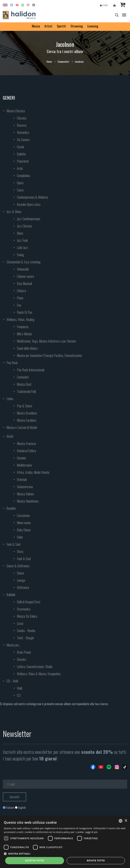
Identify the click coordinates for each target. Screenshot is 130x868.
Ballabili (11, 595)
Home (49, 62)
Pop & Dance (25, 406)
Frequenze (23, 327)
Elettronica (23, 587)
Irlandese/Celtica (26, 451)
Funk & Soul (13, 544)
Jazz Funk (22, 240)
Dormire (21, 659)
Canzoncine (23, 515)
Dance (20, 573)
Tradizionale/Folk (26, 391)
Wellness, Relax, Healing (20, 319)
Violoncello (23, 269)
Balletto (21, 154)
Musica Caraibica (27, 420)
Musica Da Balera (27, 616)
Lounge (21, 580)
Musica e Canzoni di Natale (22, 427)
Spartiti (61, 26)
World (10, 436)
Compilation (23, 176)
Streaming (77, 26)
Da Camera (23, 140)
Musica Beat (24, 384)
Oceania (21, 458)
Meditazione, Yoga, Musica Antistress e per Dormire (46, 341)
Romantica (23, 132)
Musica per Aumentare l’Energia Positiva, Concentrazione (49, 355)
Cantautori (23, 377)
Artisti (48, 26)
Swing (20, 255)
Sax (19, 305)
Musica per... (13, 645)
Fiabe (20, 537)
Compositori (63, 62)
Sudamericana (25, 487)
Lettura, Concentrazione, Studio (35, 667)
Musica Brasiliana (27, 413)
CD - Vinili (12, 681)
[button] (65, 854)
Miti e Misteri (24, 334)
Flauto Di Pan (24, 312)
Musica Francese (26, 443)
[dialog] (65, 842)
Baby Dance (24, 530)
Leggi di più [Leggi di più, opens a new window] (91, 832)
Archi (20, 168)
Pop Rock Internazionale (31, 370)
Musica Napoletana (28, 501)
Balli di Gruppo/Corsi (29, 602)
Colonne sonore (25, 276)
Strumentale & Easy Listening (23, 262)
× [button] (126, 821)
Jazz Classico (24, 226)
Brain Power (24, 652)
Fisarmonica (24, 609)
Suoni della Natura (27, 348)
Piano (20, 298)
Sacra (20, 190)
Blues (20, 233)
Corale (20, 147)
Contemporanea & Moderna (32, 197)
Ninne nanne (24, 523)
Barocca (22, 125)
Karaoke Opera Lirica (29, 204)
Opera (20, 183)
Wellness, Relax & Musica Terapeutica (39, 674)
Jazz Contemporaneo (29, 219)
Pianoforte (23, 161)
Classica (22, 118)
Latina (10, 399)
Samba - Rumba (26, 631)
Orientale (22, 479)
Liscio (20, 623)
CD (19, 695)
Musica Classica (16, 111)
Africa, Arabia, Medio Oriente (33, 472)
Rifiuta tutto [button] (96, 861)
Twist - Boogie (25, 638)
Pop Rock (12, 363)
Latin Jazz (22, 247)
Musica (36, 26)
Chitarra (21, 291)
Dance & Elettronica (18, 566)
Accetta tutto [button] (34, 861)
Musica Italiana (25, 494)
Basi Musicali (24, 283)
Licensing (93, 26)
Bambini (11, 508)
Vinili (20, 688)
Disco (20, 551)
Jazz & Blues (14, 212)
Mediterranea (24, 465)
